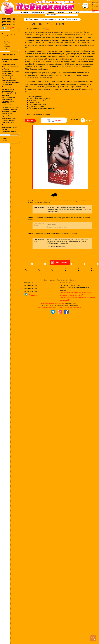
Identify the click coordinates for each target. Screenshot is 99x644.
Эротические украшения (10, 109)
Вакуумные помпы (8, 89)
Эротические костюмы (9, 112)
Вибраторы (6, 69)
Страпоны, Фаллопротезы (10, 82)
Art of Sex (7, 48)
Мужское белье (7, 116)
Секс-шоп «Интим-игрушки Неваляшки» (54, 317)
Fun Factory (8, 42)
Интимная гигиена (8, 105)
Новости (5, 138)
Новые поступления (9, 57)
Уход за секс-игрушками (10, 127)
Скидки (4, 61)
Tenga (6, 44)
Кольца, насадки (7, 76)
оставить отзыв (64, 195)
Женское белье (7, 114)
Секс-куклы (6, 95)
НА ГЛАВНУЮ (23, 12)
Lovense (7, 38)
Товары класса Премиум (10, 59)
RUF (47, 29)
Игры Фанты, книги (8, 123)
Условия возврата (64, 321)
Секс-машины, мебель (9, 118)
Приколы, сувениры (8, 120)
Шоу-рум (51, 12)
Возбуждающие (72, 19)
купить (58, 120)
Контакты (61, 12)
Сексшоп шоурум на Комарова (71, 306)
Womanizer (7, 40)
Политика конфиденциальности (48, 321)
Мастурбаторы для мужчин (11, 71)
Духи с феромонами (9, 97)
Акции (70, 12)
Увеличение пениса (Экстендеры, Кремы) (9, 92)
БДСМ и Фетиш (7, 85)
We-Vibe (7, 36)
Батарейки (5, 125)
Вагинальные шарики (9, 80)
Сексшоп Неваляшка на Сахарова (72, 311)
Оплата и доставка (38, 12)
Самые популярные (8, 55)
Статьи (4, 141)
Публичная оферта (75, 321)
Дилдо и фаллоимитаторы (11, 67)
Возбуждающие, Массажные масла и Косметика (8, 101)
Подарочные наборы (9, 65)
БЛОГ (78, 12)
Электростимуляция (8, 87)
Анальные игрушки (8, 74)
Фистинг (5, 129)
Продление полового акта (10, 107)
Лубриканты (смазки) (9, 78)
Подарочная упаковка (9, 132)
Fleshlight (7, 46)
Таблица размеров (63, 293)
